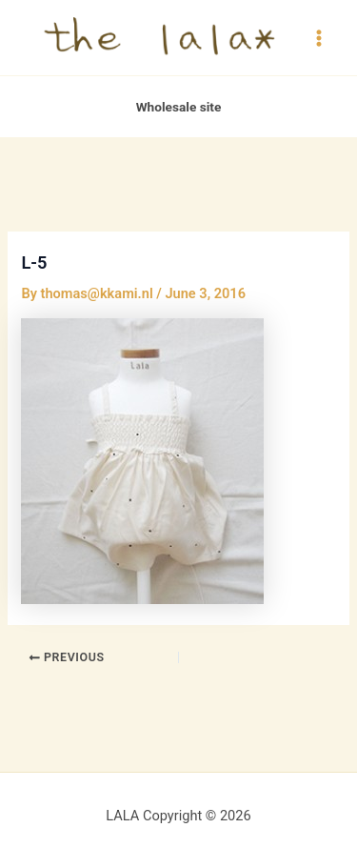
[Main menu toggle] (319, 37)
